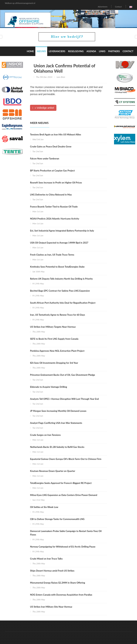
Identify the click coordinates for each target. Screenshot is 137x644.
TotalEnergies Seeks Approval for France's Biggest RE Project (61, 483)
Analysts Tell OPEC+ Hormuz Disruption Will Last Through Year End (64, 399)
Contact (118, 7)
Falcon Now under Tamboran (45, 159)
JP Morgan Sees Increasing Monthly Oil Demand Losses (58, 411)
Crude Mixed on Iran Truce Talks (46, 559)
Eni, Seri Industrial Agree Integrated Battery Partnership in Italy (62, 231)
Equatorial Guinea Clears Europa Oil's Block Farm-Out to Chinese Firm (66, 459)
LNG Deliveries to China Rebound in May (51, 195)
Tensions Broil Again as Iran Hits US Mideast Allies (56, 134)
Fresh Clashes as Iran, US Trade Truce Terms (52, 255)
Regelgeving (76, 51)
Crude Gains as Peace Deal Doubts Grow (51, 147)
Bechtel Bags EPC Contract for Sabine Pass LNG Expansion (60, 291)
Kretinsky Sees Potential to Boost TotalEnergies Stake (57, 267)
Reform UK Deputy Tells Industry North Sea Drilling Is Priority (61, 279)
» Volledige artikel (43, 108)
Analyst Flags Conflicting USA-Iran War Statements (56, 423)
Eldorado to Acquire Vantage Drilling (49, 387)
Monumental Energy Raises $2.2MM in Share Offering (58, 583)
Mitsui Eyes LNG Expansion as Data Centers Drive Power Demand (64, 495)
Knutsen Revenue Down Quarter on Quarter (53, 471)
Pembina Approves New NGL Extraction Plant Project (57, 351)
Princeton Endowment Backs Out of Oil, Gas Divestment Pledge (62, 375)
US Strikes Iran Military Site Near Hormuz (51, 607)
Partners (114, 51)
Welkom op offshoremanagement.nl (20, 3)
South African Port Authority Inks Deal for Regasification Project (63, 303)
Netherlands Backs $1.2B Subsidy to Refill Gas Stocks (57, 447)
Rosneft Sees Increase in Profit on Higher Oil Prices (56, 183)
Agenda (91, 51)
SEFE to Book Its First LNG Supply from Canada (54, 339)
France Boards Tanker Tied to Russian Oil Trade (54, 207)
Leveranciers (57, 51)
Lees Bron (61, 77)
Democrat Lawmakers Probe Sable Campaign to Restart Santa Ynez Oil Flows (66, 533)
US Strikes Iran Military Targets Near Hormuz (53, 327)
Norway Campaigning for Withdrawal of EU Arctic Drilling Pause (63, 547)
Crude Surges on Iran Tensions (45, 435)
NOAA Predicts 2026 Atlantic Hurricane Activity (55, 219)
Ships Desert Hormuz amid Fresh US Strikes (52, 571)
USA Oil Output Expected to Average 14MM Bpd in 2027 (59, 243)
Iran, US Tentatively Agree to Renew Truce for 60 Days (58, 315)
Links (102, 51)
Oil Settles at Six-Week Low (44, 507)
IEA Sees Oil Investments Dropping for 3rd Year (54, 363)
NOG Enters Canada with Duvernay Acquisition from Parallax (61, 595)
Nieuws (41, 51)
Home (30, 51)
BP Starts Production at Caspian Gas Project (52, 171)
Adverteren (103, 7)
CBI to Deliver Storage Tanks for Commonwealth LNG (57, 519)
